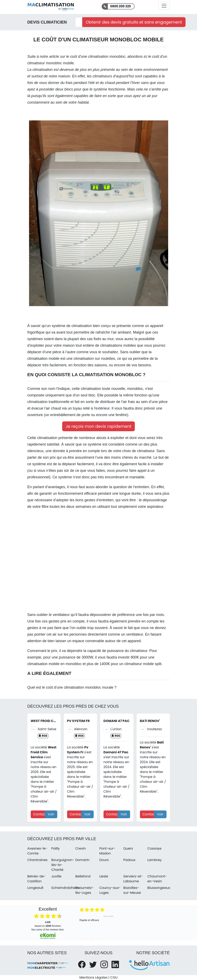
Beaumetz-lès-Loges (84, 890)
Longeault (35, 888)
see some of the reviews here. (48, 930)
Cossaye (154, 848)
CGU (114, 977)
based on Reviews (48, 924)
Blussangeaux (159, 888)
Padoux (129, 860)
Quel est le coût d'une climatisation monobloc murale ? (72, 687)
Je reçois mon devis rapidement (99, 426)
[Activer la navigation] (164, 6)
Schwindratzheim (65, 888)
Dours (104, 860)
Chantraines (38, 860)
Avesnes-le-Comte (37, 851)
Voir (51, 814)
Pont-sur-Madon (107, 851)
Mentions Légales (93, 977)
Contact (40, 814)
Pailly (56, 848)
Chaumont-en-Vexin (157, 879)
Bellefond (83, 876)
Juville (56, 876)
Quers (128, 848)
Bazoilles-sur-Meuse (132, 890)
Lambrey (154, 860)
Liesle (104, 876)
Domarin (82, 860)
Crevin (80, 848)
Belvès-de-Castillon (37, 879)
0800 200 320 (121, 6)
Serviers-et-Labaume (133, 879)
